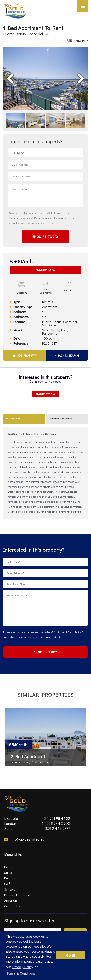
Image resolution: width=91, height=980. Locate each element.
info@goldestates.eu (24, 839)
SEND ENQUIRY (45, 652)
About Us (10, 900)
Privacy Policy (33, 218)
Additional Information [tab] (60, 419)
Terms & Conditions (55, 632)
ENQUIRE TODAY (45, 236)
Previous (20, 72)
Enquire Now (45, 270)
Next (74, 72)
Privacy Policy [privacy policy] (23, 967)
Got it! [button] (70, 956)
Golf (7, 884)
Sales (8, 872)
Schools (10, 889)
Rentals (10, 878)
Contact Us (12, 906)
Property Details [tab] (14, 419)
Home (8, 867)
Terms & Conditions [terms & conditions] (21, 973)
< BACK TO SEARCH (67, 355)
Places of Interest (17, 895)
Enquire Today (46, 394)
